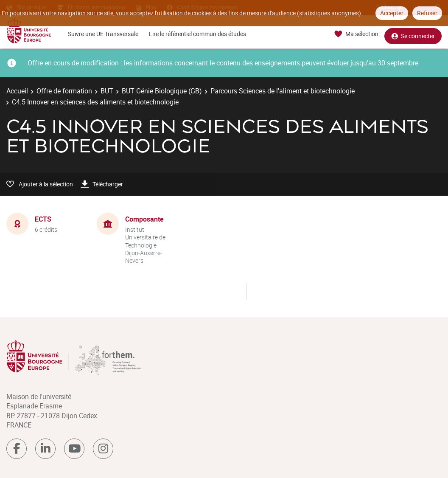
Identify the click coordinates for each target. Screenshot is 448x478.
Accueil (17, 91)
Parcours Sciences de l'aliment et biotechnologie (283, 91)
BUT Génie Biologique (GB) (162, 91)
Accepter (392, 13)
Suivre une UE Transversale (103, 34)
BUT (107, 91)
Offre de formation (64, 91)
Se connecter (413, 34)
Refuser (427, 13)
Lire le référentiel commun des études (197, 34)
